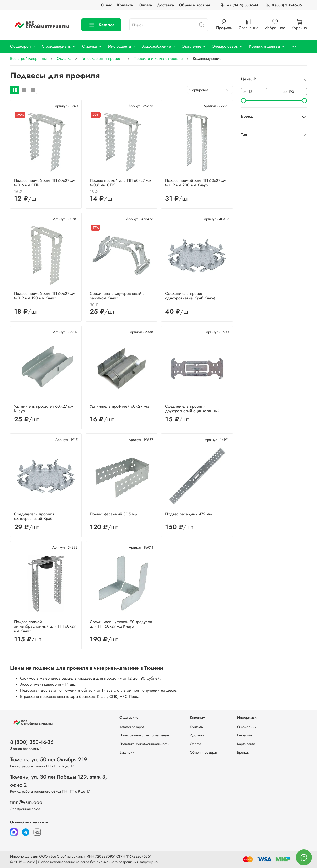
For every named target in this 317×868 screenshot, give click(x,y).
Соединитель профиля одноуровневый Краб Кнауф (190, 296)
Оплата (145, 5)
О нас (107, 5)
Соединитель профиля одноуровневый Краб (34, 516)
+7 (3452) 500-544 (239, 5)
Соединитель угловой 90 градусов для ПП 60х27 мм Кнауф (121, 624)
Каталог (101, 25)
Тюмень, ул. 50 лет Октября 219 (49, 759)
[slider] (243, 101)
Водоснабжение (159, 46)
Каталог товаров (132, 727)
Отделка (92, 46)
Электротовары (228, 46)
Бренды (243, 752)
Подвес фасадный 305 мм (113, 514)
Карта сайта (246, 744)
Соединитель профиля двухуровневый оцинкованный (192, 409)
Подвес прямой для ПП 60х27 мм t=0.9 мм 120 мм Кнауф (45, 296)
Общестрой (23, 46)
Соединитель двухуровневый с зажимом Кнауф (117, 296)
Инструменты (122, 46)
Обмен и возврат (195, 5)
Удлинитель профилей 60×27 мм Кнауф (44, 409)
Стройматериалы (59, 46)
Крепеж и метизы (267, 46)
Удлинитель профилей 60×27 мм (119, 406)
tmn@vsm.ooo (26, 802)
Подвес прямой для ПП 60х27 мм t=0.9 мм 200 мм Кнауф (196, 183)
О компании (247, 727)
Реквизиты (245, 735)
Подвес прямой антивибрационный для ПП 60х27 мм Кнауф (45, 626)
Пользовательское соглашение (144, 735)
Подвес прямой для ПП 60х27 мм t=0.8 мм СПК (120, 183)
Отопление (194, 46)
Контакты (125, 5)
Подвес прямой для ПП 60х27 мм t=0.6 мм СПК (45, 183)
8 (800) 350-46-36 (283, 5)
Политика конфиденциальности (144, 744)
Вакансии (127, 752)
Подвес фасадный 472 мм (188, 514)
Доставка (165, 5)
